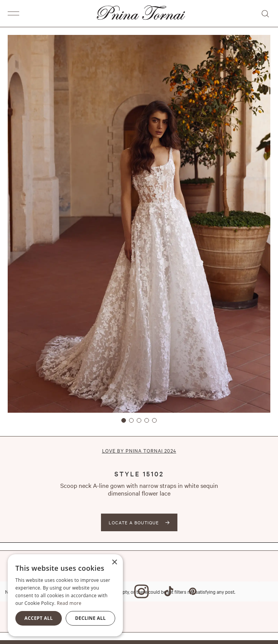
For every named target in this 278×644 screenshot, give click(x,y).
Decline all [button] (91, 618)
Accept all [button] (39, 618)
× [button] (114, 562)
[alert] (65, 595)
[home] (139, 13)
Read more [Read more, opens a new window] (69, 603)
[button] (15, 13)
